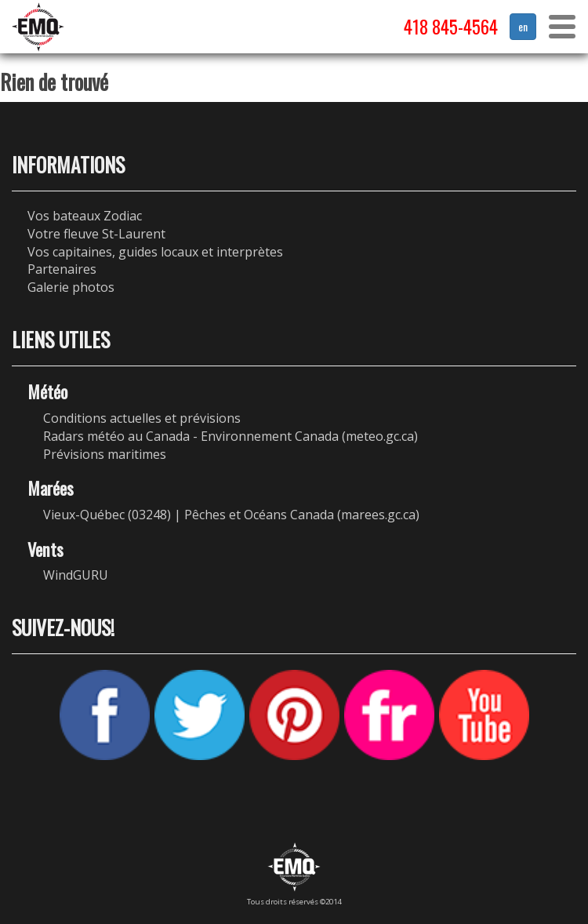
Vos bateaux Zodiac (85, 216)
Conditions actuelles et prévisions (142, 418)
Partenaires (62, 269)
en (523, 26)
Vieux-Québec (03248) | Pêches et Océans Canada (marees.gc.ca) (231, 515)
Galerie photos (71, 287)
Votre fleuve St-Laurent (96, 234)
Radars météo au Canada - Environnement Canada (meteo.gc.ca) (230, 436)
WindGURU (76, 575)
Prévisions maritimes (105, 454)
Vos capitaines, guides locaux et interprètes (155, 252)
